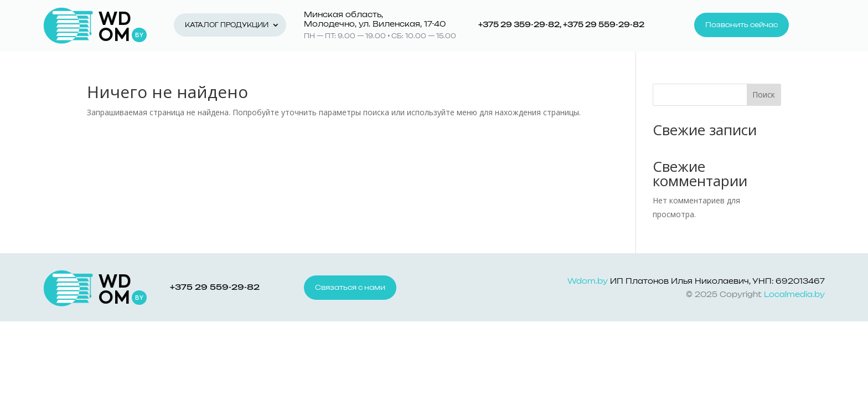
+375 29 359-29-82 (519, 25)
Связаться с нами (350, 288)
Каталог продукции (227, 25)
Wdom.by (588, 282)
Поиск (764, 94)
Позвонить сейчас (742, 25)
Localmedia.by (794, 295)
